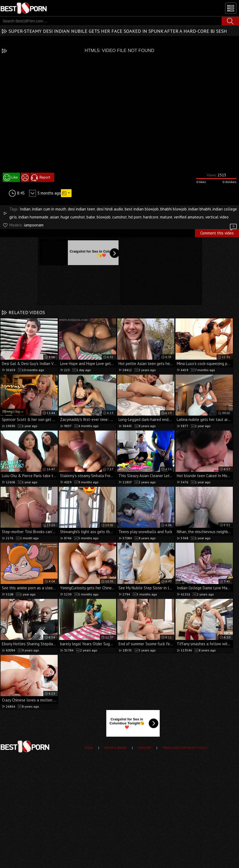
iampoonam (34, 225)
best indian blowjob (142, 209)
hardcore (151, 217)
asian (54, 217)
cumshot (119, 217)
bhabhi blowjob (173, 209)
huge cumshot (73, 217)
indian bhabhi (200, 209)
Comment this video (219, 232)
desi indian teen (81, 209)
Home (89, 748)
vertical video (217, 217)
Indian (25, 209)
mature (166, 217)
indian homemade (33, 217)
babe (91, 217)
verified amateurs (189, 217)
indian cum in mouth (49, 209)
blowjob (104, 217)
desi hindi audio (110, 209)
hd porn (135, 217)
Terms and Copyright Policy (185, 748)
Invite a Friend (115, 748)
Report (45, 177)
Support (145, 748)
